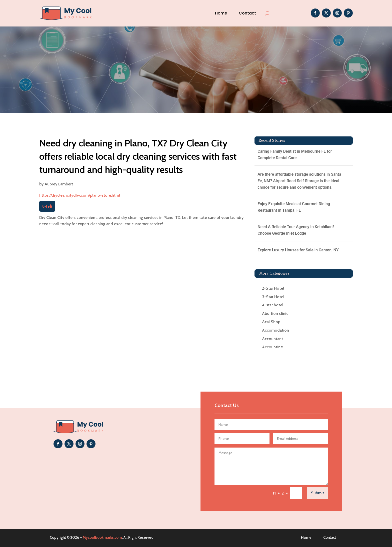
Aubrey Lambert (59, 184)
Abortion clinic (275, 313)
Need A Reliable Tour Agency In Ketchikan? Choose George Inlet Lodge (296, 230)
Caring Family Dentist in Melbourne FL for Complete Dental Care (295, 155)
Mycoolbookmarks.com (102, 538)
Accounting (272, 347)
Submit (317, 493)
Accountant (272, 339)
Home (221, 13)
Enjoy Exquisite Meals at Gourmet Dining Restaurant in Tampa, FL (294, 207)
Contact (247, 13)
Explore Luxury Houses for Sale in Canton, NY (298, 250)
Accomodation (275, 330)
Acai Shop (271, 322)
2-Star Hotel (273, 288)
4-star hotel (273, 305)
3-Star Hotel (273, 297)
